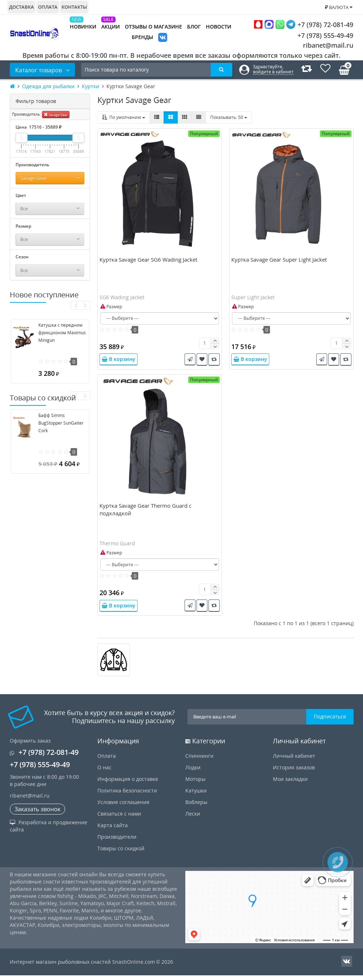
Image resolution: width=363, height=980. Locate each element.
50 (229, 117)
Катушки (196, 795)
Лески (193, 818)
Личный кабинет (294, 760)
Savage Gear (56, 114)
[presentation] (75, 305)
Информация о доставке (128, 784)
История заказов (294, 772)
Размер (111, 309)
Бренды (142, 37)
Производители (117, 841)
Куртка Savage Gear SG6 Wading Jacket (148, 262)
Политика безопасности (127, 795)
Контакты (74, 7)
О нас (104, 772)
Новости (219, 27)
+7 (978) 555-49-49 (320, 35)
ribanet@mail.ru (328, 45)
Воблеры (196, 807)
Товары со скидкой (121, 853)
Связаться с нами (119, 818)
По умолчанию (124, 117)
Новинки (83, 27)
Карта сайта (113, 830)
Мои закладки (290, 784)
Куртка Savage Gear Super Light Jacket (279, 262)
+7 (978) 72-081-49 (303, 24)
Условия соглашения (123, 807)
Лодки (193, 772)
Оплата (48, 7)
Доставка (22, 7)
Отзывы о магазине (153, 27)
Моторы (195, 784)
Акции (111, 27)
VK (163, 38)
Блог (194, 27)
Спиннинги (199, 760)
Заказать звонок (37, 814)
